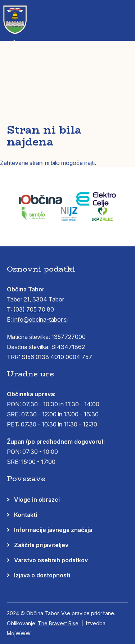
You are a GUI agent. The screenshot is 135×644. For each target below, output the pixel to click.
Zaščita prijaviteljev (41, 545)
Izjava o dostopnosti (42, 575)
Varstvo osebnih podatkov (51, 560)
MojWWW (19, 633)
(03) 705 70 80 (34, 309)
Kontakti (26, 515)
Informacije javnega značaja (53, 530)
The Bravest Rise (58, 623)
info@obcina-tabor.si (40, 319)
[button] (125, 14)
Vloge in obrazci (37, 500)
